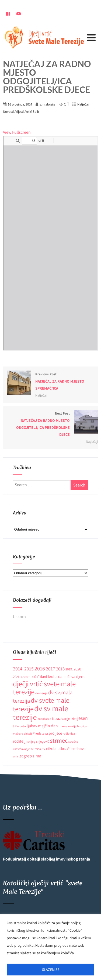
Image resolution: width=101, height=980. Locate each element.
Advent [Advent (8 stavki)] (25, 677)
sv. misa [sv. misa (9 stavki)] (36, 749)
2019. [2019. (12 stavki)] (69, 669)
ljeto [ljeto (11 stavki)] (23, 726)
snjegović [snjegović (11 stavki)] (43, 741)
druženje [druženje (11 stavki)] (41, 693)
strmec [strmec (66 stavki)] (59, 740)
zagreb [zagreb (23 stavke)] (26, 756)
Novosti (8, 112)
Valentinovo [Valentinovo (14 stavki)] (76, 749)
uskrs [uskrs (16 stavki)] (62, 748)
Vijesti (20, 112)
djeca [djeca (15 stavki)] (80, 677)
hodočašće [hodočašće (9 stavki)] (44, 719)
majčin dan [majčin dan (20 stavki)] (48, 726)
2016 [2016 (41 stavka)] (40, 668)
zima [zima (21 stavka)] (37, 756)
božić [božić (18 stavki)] (35, 676)
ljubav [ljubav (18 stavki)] (32, 726)
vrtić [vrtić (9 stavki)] (16, 756)
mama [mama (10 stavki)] (63, 726)
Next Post (50, 424)
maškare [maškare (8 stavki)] (18, 734)
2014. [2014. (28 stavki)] (18, 669)
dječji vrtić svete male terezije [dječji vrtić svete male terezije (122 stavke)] (44, 688)
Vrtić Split (32, 112)
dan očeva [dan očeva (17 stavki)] (67, 676)
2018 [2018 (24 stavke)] (60, 669)
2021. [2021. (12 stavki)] (17, 677)
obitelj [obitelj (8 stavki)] (28, 734)
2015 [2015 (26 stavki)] (29, 669)
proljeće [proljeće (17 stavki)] (55, 733)
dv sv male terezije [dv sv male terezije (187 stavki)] (41, 713)
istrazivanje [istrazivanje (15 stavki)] (61, 718)
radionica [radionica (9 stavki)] (69, 733)
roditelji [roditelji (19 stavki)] (20, 741)
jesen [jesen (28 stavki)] (83, 718)
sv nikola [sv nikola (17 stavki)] (49, 748)
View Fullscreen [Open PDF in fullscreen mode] (17, 132)
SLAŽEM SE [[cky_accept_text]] (51, 970)
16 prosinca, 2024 (20, 104)
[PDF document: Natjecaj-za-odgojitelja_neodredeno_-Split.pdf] (50, 243)
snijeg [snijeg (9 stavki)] (31, 741)
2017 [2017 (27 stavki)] (50, 669)
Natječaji (83, 104)
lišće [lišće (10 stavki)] (16, 726)
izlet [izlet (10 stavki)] (74, 719)
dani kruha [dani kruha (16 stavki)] (49, 676)
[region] (50, 947)
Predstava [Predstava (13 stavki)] (40, 733)
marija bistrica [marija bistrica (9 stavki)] (77, 726)
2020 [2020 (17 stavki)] (77, 669)
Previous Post (50, 382)
